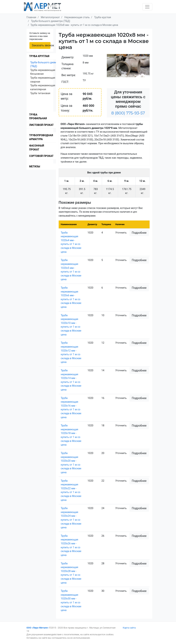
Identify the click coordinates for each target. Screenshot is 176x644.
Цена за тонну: (67, 108)
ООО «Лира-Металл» (38, 628)
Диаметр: (68, 57)
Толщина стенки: (67, 66)
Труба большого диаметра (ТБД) (46, 64)
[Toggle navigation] (147, 7)
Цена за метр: (67, 96)
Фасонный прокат (37, 148)
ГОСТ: (65, 82)
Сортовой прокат (41, 156)
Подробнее (139, 233)
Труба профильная (38, 117)
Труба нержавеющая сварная (43, 80)
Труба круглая (39, 56)
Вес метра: (69, 75)
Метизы (35, 167)
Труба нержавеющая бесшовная (43, 72)
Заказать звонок (41, 45)
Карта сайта (129, 628)
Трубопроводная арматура (41, 137)
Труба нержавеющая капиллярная (43, 87)
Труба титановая (40, 93)
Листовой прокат (41, 125)
